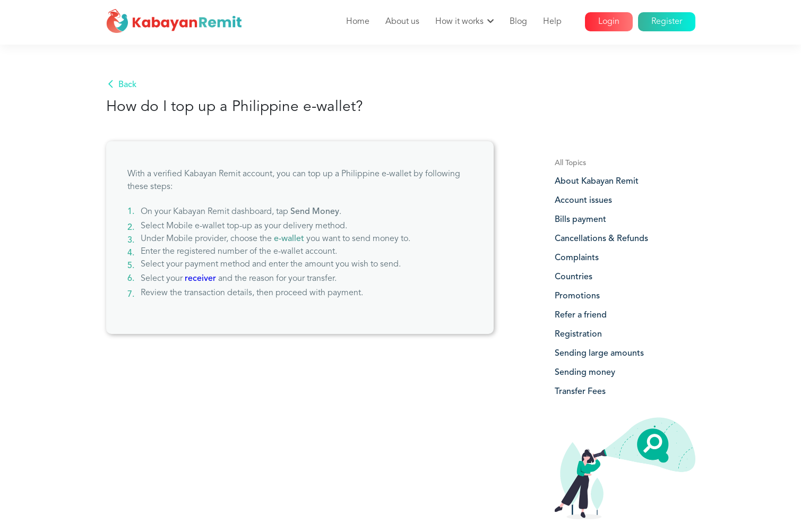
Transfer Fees (580, 392)
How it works (459, 22)
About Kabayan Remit (597, 182)
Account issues (583, 201)
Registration (578, 334)
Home (358, 22)
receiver (200, 279)
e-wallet (289, 239)
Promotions (577, 296)
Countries (574, 277)
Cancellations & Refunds (601, 239)
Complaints (577, 258)
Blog (518, 22)
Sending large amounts (599, 354)
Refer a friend (581, 315)
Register (667, 22)
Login (609, 22)
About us (402, 22)
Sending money (585, 373)
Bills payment (580, 220)
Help (552, 22)
